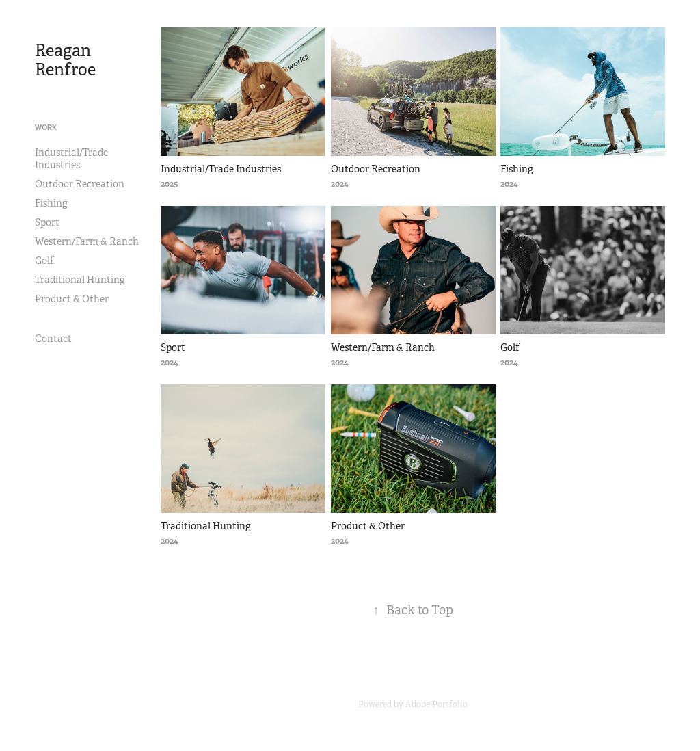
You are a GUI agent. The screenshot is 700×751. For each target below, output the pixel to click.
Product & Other (72, 299)
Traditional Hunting (80, 280)
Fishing (51, 203)
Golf (44, 261)
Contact (53, 339)
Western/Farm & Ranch (87, 241)
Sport (47, 222)
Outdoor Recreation (80, 184)
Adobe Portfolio (436, 704)
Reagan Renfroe (65, 60)
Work (46, 127)
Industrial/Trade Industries (71, 159)
